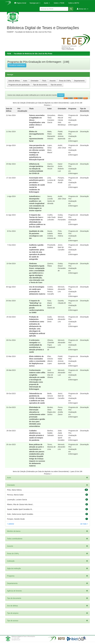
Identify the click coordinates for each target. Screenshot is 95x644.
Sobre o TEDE (59, 3)
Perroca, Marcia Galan (15, 495)
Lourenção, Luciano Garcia (17, 500)
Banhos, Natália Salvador (51, 433)
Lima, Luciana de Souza (51, 180)
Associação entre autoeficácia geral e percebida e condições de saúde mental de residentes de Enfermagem (37, 185)
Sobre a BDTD (73, 3)
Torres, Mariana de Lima (51, 447)
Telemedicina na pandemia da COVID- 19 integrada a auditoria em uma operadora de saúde (37, 398)
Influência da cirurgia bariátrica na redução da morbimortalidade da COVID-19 (36, 169)
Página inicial (20, 3)
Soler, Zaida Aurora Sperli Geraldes (61, 435)
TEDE (9, 54)
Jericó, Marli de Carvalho (61, 247)
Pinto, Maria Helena (60, 233)
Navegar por (35, 3)
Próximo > (48, 105)
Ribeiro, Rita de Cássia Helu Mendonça (62, 120)
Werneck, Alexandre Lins (61, 289)
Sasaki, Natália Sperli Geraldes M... (20, 509)
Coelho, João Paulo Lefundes (51, 217)
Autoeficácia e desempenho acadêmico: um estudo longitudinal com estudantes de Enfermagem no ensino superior (37, 203)
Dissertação (84, 115)
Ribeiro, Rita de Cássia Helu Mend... (20, 504)
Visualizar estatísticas (17, 65)
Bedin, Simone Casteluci (51, 396)
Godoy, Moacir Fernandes (62, 217)
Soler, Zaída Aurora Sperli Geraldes (20, 514)
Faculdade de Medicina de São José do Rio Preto (33, 54)
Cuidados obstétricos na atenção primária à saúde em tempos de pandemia (36, 435)
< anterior (11, 524)
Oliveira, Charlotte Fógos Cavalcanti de (51, 345)
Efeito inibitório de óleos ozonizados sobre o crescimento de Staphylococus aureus (37, 361)
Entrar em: (82, 9)
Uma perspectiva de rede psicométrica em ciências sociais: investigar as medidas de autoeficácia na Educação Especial (37, 152)
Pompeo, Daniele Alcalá (61, 180)
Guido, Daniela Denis (50, 319)
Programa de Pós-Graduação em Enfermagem (73, 120)
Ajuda (47, 3)
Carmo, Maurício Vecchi (50, 166)
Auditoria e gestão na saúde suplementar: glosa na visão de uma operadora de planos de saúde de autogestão (37, 252)
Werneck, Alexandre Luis (61, 373)
